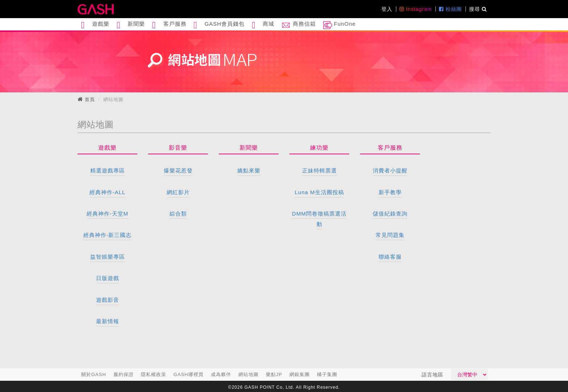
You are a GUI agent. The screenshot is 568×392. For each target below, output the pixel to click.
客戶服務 (169, 25)
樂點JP (274, 374)
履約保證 (124, 374)
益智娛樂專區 (108, 257)
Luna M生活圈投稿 (319, 192)
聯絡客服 (390, 257)
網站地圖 (248, 374)
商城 (263, 25)
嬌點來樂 (249, 170)
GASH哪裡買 (189, 374)
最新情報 (108, 321)
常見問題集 (390, 235)
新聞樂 (131, 25)
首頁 (90, 99)
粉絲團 (450, 9)
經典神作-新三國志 (108, 235)
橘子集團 (327, 374)
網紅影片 (178, 192)
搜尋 (478, 9)
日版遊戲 (108, 278)
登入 (387, 9)
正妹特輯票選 (319, 170)
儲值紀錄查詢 (390, 214)
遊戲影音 (108, 300)
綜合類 (178, 214)
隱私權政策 (154, 374)
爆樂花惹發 (178, 170)
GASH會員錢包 (219, 25)
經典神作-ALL (108, 192)
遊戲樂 (95, 25)
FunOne (339, 25)
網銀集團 (300, 374)
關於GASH (94, 374)
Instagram (416, 9)
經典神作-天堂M (108, 214)
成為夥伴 (221, 374)
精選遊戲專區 (108, 170)
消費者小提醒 (390, 170)
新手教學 (390, 192)
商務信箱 (298, 25)
